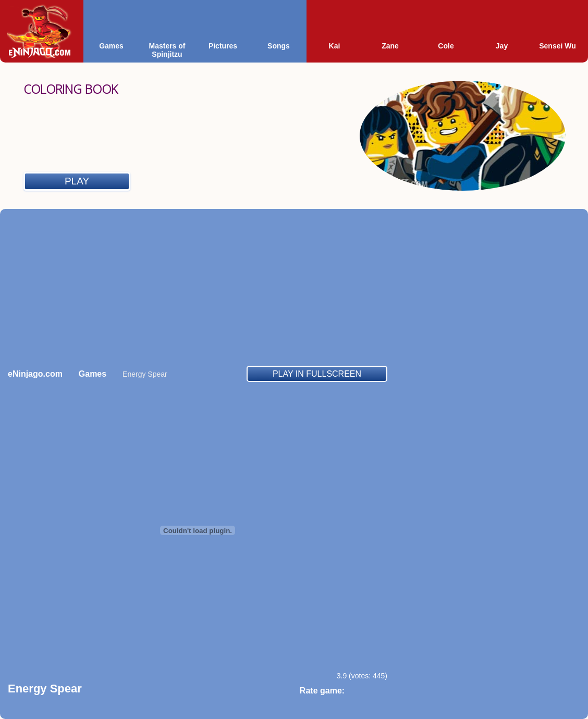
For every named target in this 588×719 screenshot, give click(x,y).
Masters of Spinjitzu (167, 50)
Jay (502, 46)
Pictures (223, 46)
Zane (390, 46)
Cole (446, 46)
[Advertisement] (294, 287)
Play (77, 181)
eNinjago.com (35, 374)
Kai (335, 46)
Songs (279, 46)
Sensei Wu (558, 46)
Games (111, 46)
